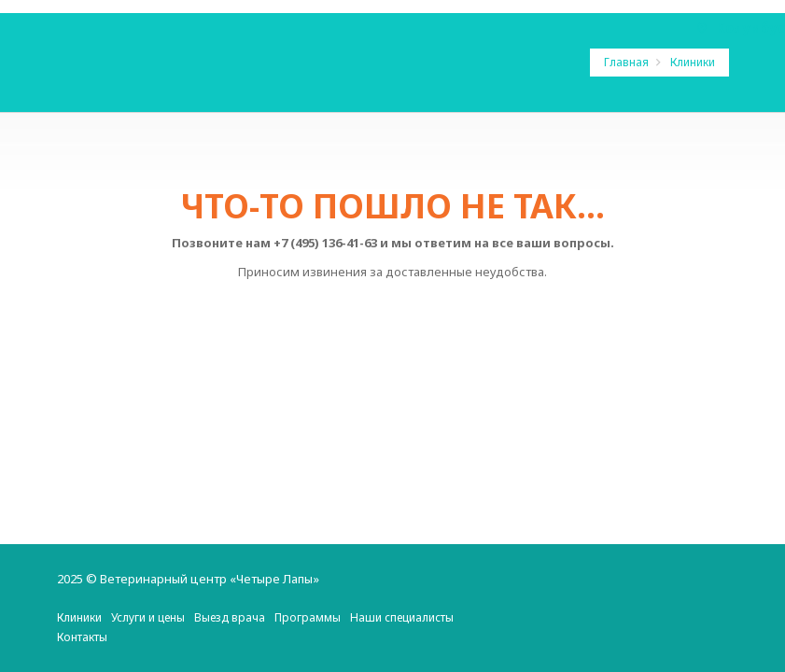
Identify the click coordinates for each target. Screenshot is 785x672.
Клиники (693, 62)
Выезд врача (230, 617)
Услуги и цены (148, 617)
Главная (628, 62)
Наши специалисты (402, 617)
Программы (308, 617)
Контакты (82, 637)
